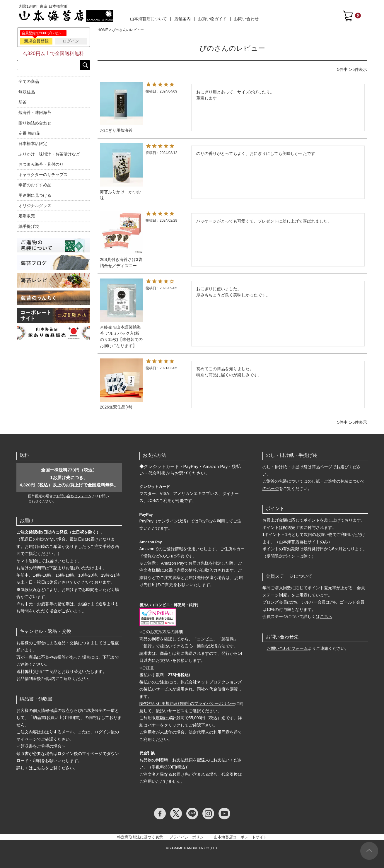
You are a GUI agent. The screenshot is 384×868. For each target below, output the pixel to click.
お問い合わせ (246, 19)
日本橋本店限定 (33, 143)
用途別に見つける (35, 195)
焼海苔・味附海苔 (35, 112)
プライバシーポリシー (188, 837)
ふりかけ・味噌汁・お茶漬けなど (49, 154)
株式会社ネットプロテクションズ (211, 682)
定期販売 (27, 216)
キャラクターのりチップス (43, 175)
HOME (103, 30)
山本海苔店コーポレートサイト (240, 837)
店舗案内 (182, 19)
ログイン (71, 41)
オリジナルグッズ (35, 206)
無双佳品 (27, 92)
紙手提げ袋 (29, 226)
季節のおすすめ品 (35, 185)
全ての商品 (29, 81)
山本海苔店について (149, 19)
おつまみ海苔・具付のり (41, 164)
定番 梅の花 (29, 133)
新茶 (23, 102)
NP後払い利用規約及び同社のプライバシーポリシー (187, 703)
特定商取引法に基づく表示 (140, 837)
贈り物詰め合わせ (35, 123)
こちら (39, 768)
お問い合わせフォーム (74, 496)
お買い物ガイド (212, 19)
